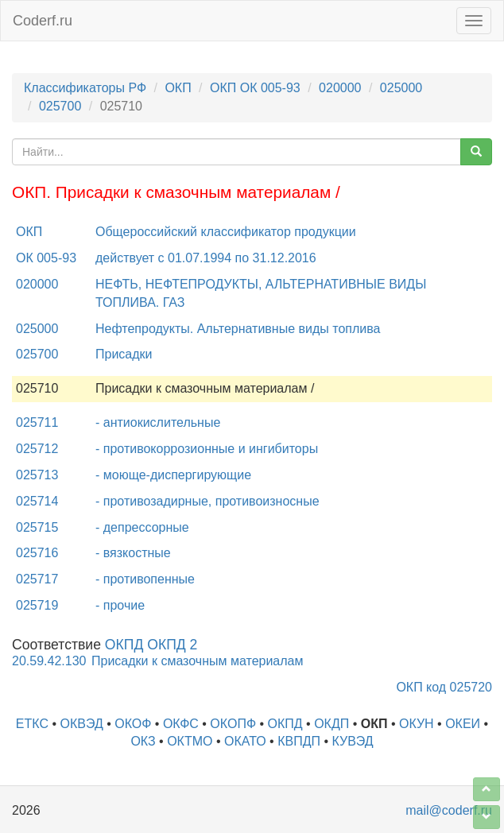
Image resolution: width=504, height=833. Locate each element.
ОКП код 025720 (444, 687)
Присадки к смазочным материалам (198, 661)
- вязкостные (133, 553)
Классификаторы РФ (85, 88)
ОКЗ (143, 741)
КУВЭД (352, 741)
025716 (37, 553)
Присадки (124, 354)
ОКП (178, 88)
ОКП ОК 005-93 (255, 88)
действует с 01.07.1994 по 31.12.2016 (206, 258)
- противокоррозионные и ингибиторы (207, 449)
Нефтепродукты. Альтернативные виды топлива (238, 329)
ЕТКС (32, 724)
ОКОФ (133, 724)
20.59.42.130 (49, 661)
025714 (37, 501)
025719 (37, 605)
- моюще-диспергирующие (173, 475)
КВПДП (299, 741)
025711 (37, 422)
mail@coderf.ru (449, 810)
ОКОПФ (233, 724)
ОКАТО (245, 741)
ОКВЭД (81, 724)
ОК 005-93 (46, 258)
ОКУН (417, 724)
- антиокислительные (158, 422)
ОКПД (285, 724)
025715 (37, 527)
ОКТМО (190, 741)
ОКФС (181, 724)
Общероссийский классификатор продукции (226, 232)
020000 (340, 88)
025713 (37, 475)
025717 (37, 579)
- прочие (120, 605)
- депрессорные (142, 527)
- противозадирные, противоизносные (207, 501)
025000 (401, 88)
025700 (60, 106)
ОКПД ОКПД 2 (151, 645)
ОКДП (331, 724)
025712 (37, 449)
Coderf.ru (43, 21)
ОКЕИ (463, 724)
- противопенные (145, 579)
